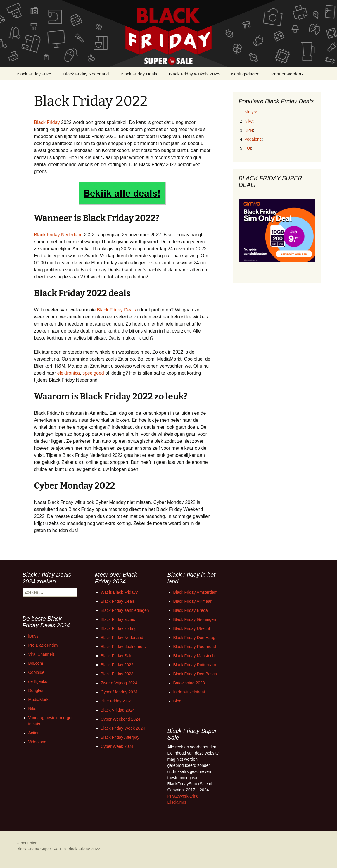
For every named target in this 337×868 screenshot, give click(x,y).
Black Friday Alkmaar (192, 601)
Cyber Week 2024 (117, 746)
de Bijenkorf (39, 681)
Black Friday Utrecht (192, 628)
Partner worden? (287, 74)
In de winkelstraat (189, 692)
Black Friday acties (118, 619)
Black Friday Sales (118, 656)
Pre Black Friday (43, 645)
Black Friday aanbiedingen (125, 610)
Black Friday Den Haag (194, 638)
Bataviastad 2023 (189, 683)
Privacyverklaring (183, 796)
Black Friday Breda (191, 610)
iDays (33, 636)
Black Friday (47, 122)
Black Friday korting (119, 628)
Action (34, 733)
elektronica (69, 373)
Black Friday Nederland (86, 74)
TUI (248, 148)
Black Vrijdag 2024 (118, 710)
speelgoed (93, 373)
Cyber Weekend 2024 (121, 719)
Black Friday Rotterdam (195, 665)
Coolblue (36, 672)
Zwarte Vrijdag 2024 (119, 683)
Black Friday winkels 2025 (194, 74)
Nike (249, 121)
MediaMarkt (39, 700)
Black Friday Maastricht (195, 656)
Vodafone (253, 139)
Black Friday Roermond (195, 647)
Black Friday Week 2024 (123, 728)
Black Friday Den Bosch (195, 674)
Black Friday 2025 (34, 74)
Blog (177, 701)
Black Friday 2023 (117, 674)
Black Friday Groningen (195, 619)
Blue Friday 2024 (116, 701)
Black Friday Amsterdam (196, 592)
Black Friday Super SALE (40, 849)
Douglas (36, 690)
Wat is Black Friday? (119, 592)
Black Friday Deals (139, 74)
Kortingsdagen (245, 74)
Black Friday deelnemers (123, 647)
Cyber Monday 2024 (119, 692)
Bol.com (36, 663)
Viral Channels (42, 654)
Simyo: (251, 112)
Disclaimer (177, 802)
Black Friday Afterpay (120, 737)
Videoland (37, 742)
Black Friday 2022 (117, 665)
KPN (249, 130)
